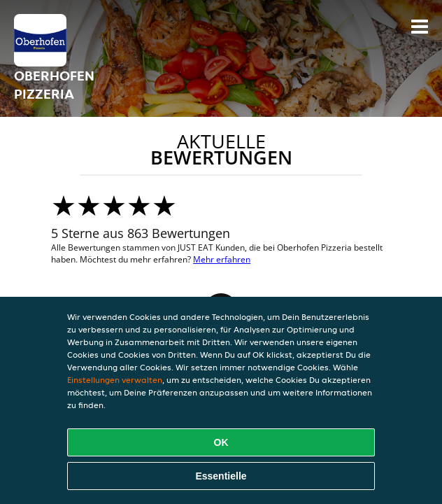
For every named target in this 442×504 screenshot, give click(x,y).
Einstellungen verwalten (115, 380)
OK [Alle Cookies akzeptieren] (221, 442)
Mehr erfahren (222, 259)
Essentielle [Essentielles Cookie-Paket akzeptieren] (221, 476)
